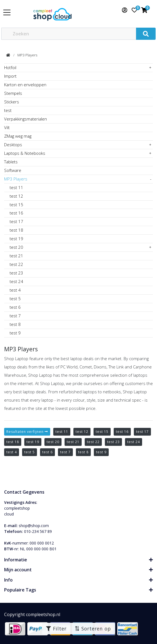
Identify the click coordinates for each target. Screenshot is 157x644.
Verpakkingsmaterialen (26, 119)
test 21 (16, 256)
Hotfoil (10, 67)
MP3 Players (27, 55)
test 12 (16, 196)
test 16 (16, 213)
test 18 (16, 230)
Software (13, 170)
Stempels (13, 93)
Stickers (12, 102)
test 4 (15, 290)
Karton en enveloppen (25, 85)
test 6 (15, 307)
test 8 (15, 324)
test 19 (16, 239)
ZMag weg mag (18, 136)
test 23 (16, 273)
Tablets (11, 162)
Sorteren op (93, 629)
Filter (56, 629)
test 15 (16, 205)
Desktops (13, 145)
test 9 (15, 333)
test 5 (15, 299)
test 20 (16, 247)
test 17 (16, 221)
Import (10, 76)
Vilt (7, 127)
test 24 (16, 281)
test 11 (16, 187)
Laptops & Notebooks (25, 153)
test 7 (15, 316)
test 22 (16, 264)
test (8, 110)
